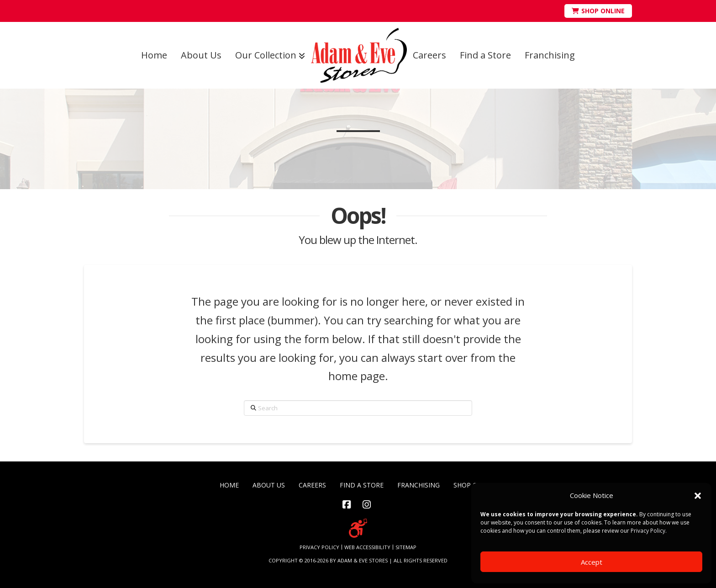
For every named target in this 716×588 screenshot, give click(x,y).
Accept (592, 562)
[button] (698, 496)
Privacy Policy (648, 531)
